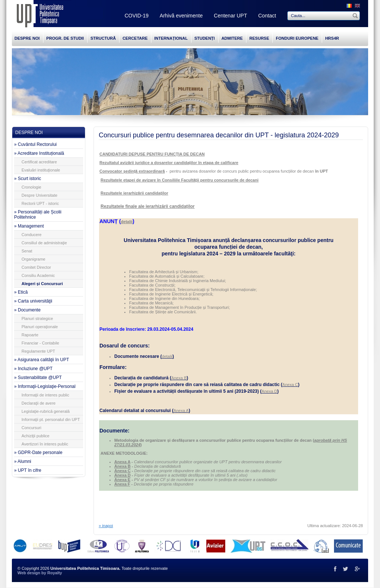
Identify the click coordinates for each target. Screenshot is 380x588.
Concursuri (31, 428)
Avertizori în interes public (45, 444)
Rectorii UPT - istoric (40, 203)
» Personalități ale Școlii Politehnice (38, 215)
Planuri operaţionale (40, 327)
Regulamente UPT (38, 351)
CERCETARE (135, 38)
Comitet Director (36, 267)
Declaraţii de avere (39, 403)
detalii (167, 356)
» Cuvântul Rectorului (35, 144)
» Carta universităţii (33, 301)
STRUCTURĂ (103, 38)
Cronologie (31, 187)
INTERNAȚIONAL (171, 38)
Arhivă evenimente (181, 16)
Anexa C (290, 385)
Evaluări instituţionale (41, 170)
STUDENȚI (205, 38)
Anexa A (181, 411)
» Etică (21, 292)
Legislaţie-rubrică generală (46, 411)
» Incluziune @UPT (33, 369)
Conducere (32, 235)
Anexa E (122, 480)
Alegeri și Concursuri (42, 284)
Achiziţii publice (35, 436)
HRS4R (332, 38)
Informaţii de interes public (45, 395)
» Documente (27, 310)
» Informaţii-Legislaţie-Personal (45, 386)
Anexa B (179, 378)
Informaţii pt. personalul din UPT (51, 419)
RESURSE (259, 38)
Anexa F (122, 484)
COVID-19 (137, 16)
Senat (27, 251)
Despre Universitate (40, 195)
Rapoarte (30, 335)
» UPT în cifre (28, 470)
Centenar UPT (230, 16)
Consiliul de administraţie (44, 243)
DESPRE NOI (27, 38)
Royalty (55, 573)
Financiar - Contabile (40, 343)
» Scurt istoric (28, 179)
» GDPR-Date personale (38, 453)
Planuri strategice (37, 318)
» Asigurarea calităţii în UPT (42, 360)
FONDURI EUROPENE (297, 38)
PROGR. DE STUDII (65, 38)
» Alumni (23, 461)
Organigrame (33, 259)
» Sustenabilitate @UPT (38, 378)
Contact (267, 16)
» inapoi (106, 526)
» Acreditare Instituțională (39, 153)
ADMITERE (232, 38)
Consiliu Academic (38, 275)
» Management (29, 226)
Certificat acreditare (39, 162)
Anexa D (269, 391)
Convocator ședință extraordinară (132, 171)
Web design (29, 573)
